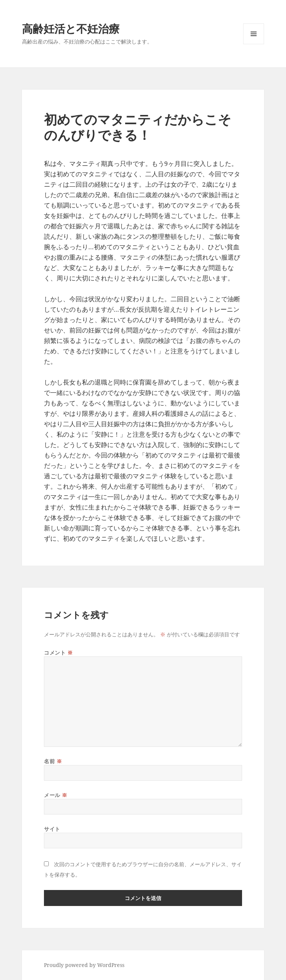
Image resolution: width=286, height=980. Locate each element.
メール (56, 795)
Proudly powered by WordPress (84, 965)
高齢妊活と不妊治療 (71, 28)
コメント (58, 653)
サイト (52, 829)
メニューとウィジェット (254, 44)
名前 (53, 761)
